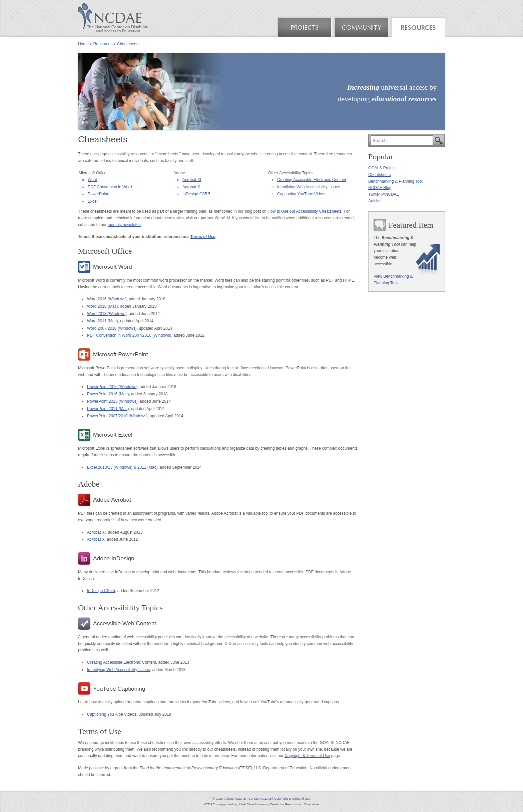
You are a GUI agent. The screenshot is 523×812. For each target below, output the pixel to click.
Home (83, 44)
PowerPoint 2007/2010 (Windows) (117, 416)
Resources (103, 44)
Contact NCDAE (260, 798)
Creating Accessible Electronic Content (312, 180)
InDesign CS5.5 (196, 194)
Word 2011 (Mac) (102, 321)
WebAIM (222, 218)
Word (92, 180)
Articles (375, 201)
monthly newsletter (124, 225)
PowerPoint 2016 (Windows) (112, 387)
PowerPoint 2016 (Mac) (108, 394)
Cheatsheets (128, 44)
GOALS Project (382, 168)
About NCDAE (235, 798)
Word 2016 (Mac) (102, 306)
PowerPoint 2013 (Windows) (112, 401)
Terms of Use (203, 237)
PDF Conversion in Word (110, 187)
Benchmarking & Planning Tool (395, 181)
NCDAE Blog (380, 188)
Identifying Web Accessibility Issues (309, 187)
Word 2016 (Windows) (107, 299)
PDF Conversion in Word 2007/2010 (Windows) (129, 335)
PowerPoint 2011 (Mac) (108, 409)
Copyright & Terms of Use (307, 756)
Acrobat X (191, 187)
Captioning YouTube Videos (302, 194)
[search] (402, 140)
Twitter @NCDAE (384, 194)
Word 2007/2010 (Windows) (112, 328)
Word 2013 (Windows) (107, 314)
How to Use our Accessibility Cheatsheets (304, 211)
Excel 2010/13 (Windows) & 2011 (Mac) (122, 467)
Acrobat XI (192, 180)
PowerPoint (98, 194)
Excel (93, 201)
